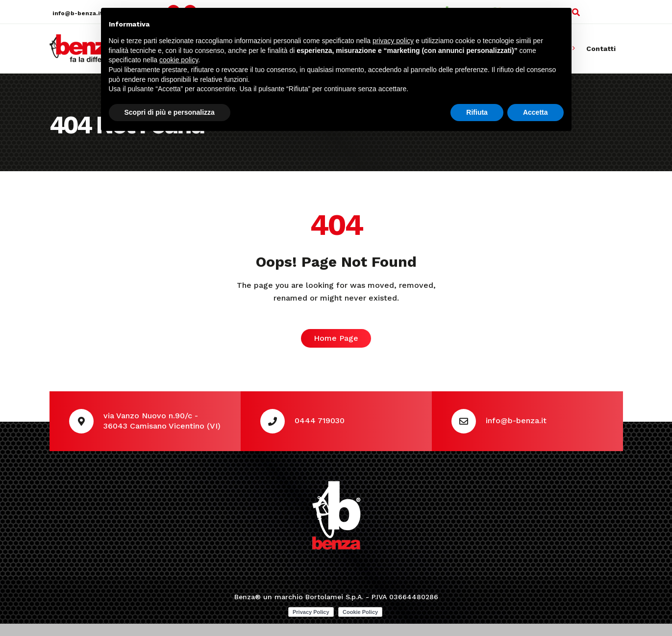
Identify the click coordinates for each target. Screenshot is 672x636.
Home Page (336, 338)
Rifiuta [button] (477, 112)
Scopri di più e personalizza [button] (170, 112)
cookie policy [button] (179, 60)
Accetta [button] (535, 112)
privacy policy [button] (393, 41)
